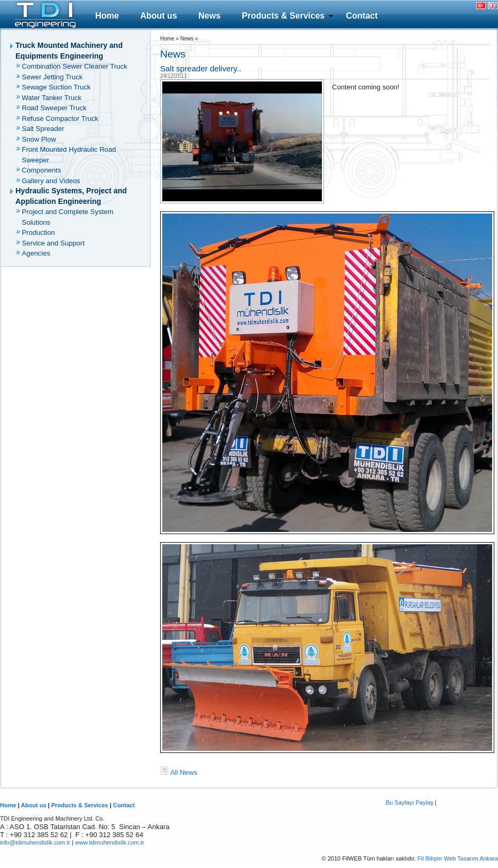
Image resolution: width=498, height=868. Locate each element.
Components (41, 170)
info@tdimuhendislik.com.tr (35, 842)
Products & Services (284, 16)
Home (107, 16)
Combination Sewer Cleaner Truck (74, 66)
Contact (362, 16)
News (210, 16)
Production (38, 232)
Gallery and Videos (51, 181)
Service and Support (53, 243)
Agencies (36, 253)
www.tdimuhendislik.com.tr (110, 842)
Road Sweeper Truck (54, 108)
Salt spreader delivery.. (201, 68)
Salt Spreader (43, 129)
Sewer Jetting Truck (52, 77)
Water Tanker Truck (52, 98)
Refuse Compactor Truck (60, 118)
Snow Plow (39, 139)
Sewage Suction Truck (56, 87)
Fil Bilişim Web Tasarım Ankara (458, 858)
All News (184, 772)
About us (158, 16)
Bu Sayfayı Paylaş (409, 803)
